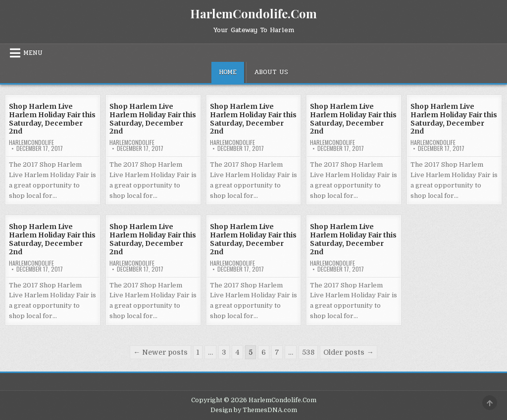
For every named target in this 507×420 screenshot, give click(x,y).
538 (308, 352)
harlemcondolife (31, 142)
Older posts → (348, 352)
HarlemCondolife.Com (253, 13)
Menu (33, 53)
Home (228, 72)
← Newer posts (160, 352)
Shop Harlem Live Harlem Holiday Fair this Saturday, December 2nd (52, 119)
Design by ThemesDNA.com (254, 410)
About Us (271, 72)
